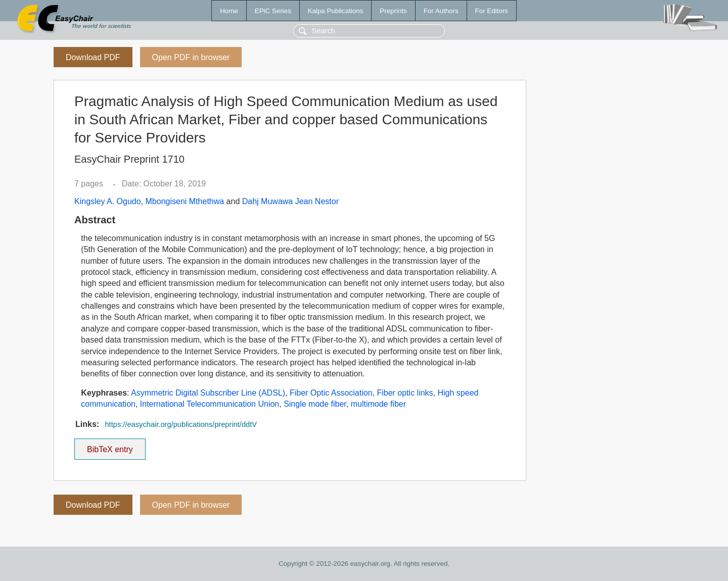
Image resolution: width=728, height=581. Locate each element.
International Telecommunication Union (210, 404)
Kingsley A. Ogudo (108, 201)
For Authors (441, 11)
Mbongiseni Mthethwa (185, 201)
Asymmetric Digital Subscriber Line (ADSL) (208, 393)
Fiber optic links (405, 393)
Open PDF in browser (191, 57)
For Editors (492, 11)
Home (229, 11)
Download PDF (93, 57)
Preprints (393, 11)
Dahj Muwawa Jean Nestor (290, 201)
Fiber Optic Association (331, 393)
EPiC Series (273, 11)
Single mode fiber (315, 404)
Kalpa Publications (336, 11)
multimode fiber (378, 404)
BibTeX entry (110, 446)
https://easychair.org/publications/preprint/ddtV (181, 424)
